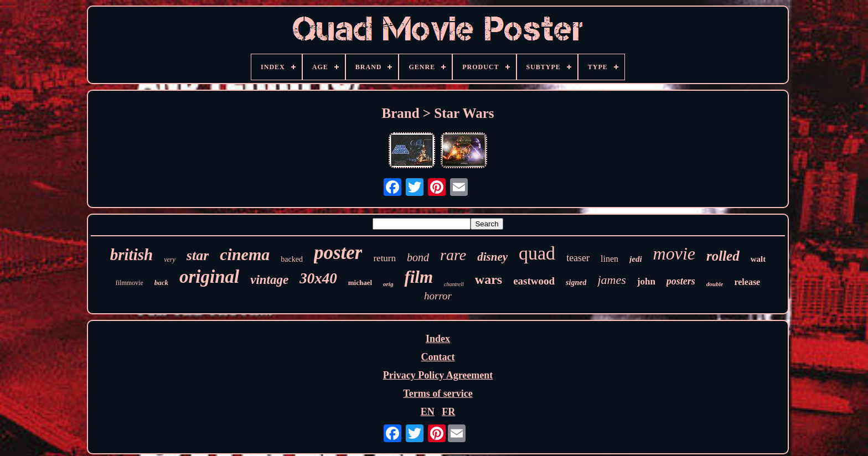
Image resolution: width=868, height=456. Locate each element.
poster (338, 253)
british (131, 255)
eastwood (534, 281)
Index (438, 339)
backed (292, 259)
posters (681, 281)
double (715, 284)
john (646, 281)
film (418, 277)
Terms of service (438, 393)
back (161, 283)
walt (758, 259)
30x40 (318, 278)
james (611, 280)
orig (388, 284)
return (384, 258)
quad (537, 253)
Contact (438, 357)
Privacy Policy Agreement (438, 375)
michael (360, 283)
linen (609, 259)
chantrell (454, 284)
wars (489, 279)
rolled (723, 256)
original (209, 277)
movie (674, 253)
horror (438, 296)
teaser (578, 258)
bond (418, 257)
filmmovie (130, 283)
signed (576, 283)
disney (492, 257)
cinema (245, 254)
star (198, 255)
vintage (269, 280)
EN (428, 412)
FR (448, 412)
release (747, 282)
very (170, 260)
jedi (636, 259)
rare (453, 255)
